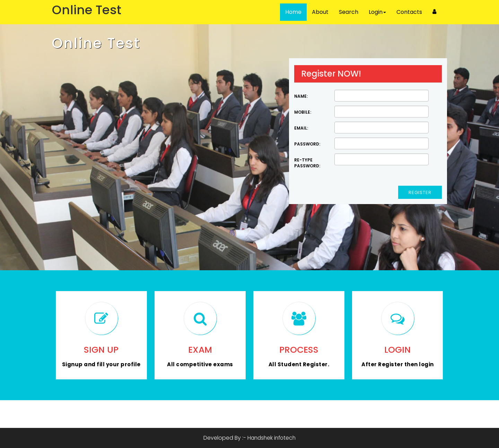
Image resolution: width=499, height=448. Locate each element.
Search (349, 12)
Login (377, 12)
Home (293, 12)
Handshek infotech (272, 438)
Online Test (96, 43)
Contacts (409, 12)
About (320, 12)
